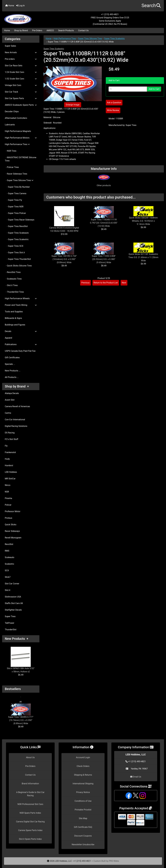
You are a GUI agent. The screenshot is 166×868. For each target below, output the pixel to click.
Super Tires (10, 616)
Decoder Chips (12, 111)
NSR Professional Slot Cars (30, 804)
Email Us (136, 777)
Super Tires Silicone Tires (90, 39)
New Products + (17, 639)
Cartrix (8, 413)
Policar (8, 505)
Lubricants (10, 125)
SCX (7, 570)
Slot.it (8, 590)
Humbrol (9, 465)
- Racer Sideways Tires (16, 174)
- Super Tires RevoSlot (16, 226)
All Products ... (12, 377)
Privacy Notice (83, 792)
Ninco (8, 485)
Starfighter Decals (13, 610)
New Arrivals (21, 52)
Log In (20, 6)
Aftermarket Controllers (16, 118)
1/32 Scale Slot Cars (21, 79)
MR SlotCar (10, 479)
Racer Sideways (12, 531)
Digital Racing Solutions (16, 426)
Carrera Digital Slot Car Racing (30, 822)
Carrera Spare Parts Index (30, 830)
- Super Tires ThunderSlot (18, 259)
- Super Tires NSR (14, 207)
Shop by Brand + (17, 386)
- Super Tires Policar (15, 213)
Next (124, 283)
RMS (7, 551)
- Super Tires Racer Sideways (20, 220)
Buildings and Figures (15, 325)
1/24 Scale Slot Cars (21, 72)
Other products (104, 185)
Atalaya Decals (12, 393)
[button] (151, 6)
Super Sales (10, 46)
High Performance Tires (65, 39)
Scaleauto (10, 557)
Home (10, 6)
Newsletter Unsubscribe (83, 844)
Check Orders (83, 766)
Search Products (66, 30)
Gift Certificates (12, 358)
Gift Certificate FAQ (83, 827)
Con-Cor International (15, 420)
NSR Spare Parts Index (30, 813)
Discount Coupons (83, 836)
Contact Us (83, 30)
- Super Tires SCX (14, 246)
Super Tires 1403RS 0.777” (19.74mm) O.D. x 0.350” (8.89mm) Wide (21, 714)
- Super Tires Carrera (16, 193)
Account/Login (83, 757)
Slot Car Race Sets (21, 66)
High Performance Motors (21, 138)
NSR (7, 492)
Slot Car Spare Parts (21, 98)
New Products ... (13, 371)
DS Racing (10, 433)
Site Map (83, 818)
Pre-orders (21, 59)
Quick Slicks (11, 525)
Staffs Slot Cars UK (14, 603)
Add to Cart (154, 89)
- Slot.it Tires (11, 285)
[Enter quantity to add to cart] (128, 89)
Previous (85, 283)
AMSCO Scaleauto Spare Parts (21, 105)
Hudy (7, 459)
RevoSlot (9, 544)
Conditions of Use (83, 801)
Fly (6, 446)
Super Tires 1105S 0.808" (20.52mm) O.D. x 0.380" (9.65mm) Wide (104, 259)
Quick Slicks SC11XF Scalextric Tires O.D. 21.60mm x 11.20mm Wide (143, 257)
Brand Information (30, 784)
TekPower (9, 623)
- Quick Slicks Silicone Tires (18, 266)
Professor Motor (13, 511)
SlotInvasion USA (13, 597)
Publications (21, 344)
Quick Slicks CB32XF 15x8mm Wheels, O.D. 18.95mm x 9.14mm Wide (143, 221)
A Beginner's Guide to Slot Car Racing (30, 794)
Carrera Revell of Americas (17, 406)
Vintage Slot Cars (21, 85)
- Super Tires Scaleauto (17, 233)
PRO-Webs (114, 861)
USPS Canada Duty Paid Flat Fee (20, 351)
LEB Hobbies (11, 472)
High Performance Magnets (18, 131)
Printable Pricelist (83, 810)
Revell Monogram (13, 538)
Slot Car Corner (12, 584)
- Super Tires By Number (17, 187)
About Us (30, 757)
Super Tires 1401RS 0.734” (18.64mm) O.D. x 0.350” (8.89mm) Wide (64, 259)
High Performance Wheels (21, 298)
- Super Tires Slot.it (15, 253)
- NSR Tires (11, 151)
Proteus (8, 518)
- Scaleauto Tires (13, 279)
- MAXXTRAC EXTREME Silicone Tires (21, 159)
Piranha (8, 498)
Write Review (113, 110)
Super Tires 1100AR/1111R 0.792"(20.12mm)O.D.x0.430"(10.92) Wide (104, 223)
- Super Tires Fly (13, 200)
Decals (21, 331)
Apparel (8, 338)
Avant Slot (10, 400)
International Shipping (83, 784)
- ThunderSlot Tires (14, 292)
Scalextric (9, 564)
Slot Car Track (21, 92)
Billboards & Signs (13, 318)
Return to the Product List (106, 283)
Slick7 (8, 577)
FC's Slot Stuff (11, 439)
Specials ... (10, 364)
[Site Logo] (29, 18)
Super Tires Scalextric (114, 39)
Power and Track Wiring (21, 305)
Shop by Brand (21, 30)
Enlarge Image (73, 105)
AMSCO (50, 30)
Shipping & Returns (83, 775)
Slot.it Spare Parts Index (30, 839)
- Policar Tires (12, 167)
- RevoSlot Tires (13, 272)
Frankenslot (10, 452)
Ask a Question (114, 103)
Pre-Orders (37, 30)
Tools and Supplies (14, 312)
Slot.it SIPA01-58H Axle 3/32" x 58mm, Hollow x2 (21, 660)
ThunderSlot (11, 630)
